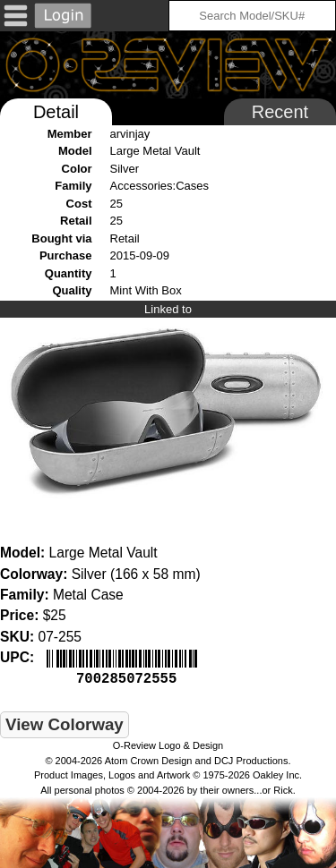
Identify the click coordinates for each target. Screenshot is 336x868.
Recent (280, 112)
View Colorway (65, 723)
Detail (56, 112)
